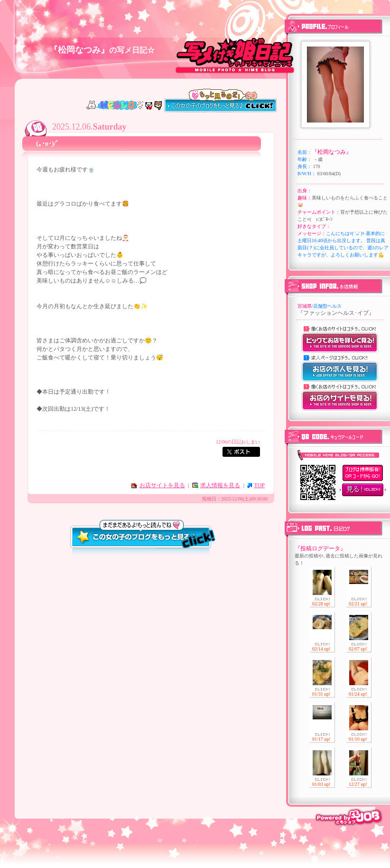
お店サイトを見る (162, 485)
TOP (260, 485)
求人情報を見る (220, 485)
